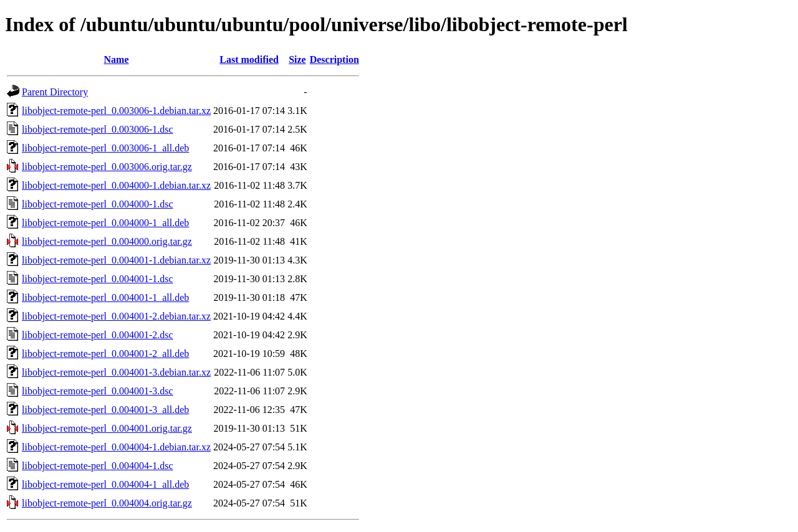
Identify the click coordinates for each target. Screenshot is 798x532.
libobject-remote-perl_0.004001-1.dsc (98, 279)
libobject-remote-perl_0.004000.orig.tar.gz (107, 241)
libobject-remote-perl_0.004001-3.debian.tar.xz (116, 372)
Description (334, 59)
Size (297, 59)
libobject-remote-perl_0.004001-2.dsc (98, 335)
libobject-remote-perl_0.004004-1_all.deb (105, 484)
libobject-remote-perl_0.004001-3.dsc (98, 391)
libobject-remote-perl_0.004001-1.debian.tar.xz (116, 260)
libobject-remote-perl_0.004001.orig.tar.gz (107, 428)
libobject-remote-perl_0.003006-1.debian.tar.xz (116, 111)
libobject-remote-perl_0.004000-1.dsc (98, 204)
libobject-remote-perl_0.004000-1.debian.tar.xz (116, 185)
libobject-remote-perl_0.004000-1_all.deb (105, 223)
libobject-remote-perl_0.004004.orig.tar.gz (107, 503)
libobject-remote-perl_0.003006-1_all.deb (105, 148)
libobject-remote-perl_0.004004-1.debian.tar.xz (116, 447)
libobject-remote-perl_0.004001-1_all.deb (105, 297)
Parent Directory (55, 92)
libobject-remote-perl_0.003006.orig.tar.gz (107, 167)
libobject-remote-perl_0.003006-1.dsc (98, 129)
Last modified (249, 59)
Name (117, 59)
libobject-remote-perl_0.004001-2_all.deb (105, 354)
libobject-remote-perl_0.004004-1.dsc (98, 466)
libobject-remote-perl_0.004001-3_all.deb (105, 410)
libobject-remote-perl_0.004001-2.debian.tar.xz (116, 316)
